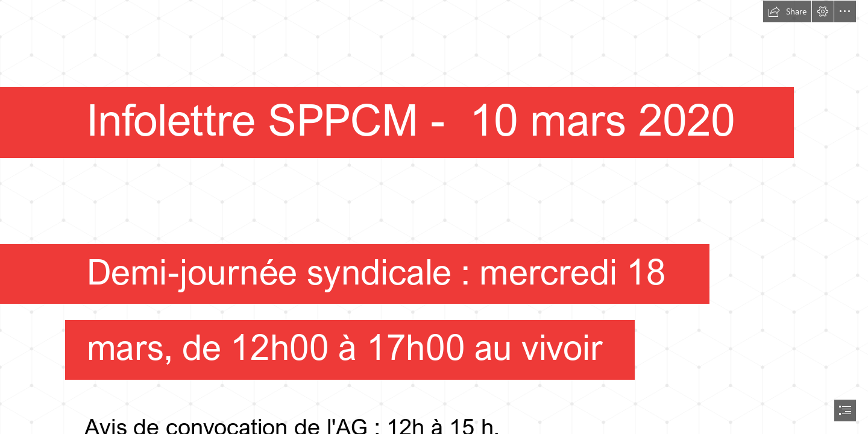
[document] (434, 217)
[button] (787, 11)
